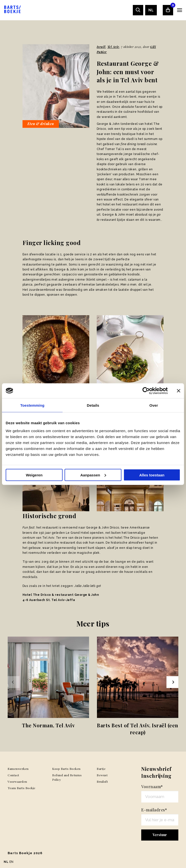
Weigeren (34, 475)
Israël (101, 47)
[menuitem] (151, 10)
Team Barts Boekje (22, 788)
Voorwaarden (17, 781)
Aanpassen (93, 475)
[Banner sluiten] (179, 391)
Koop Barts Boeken (66, 769)
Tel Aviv (113, 47)
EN (12, 862)
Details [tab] (93, 405)
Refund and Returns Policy (67, 777)
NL (151, 10)
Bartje (101, 769)
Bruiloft (102, 781)
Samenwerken (18, 769)
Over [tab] (154, 405)
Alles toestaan (152, 475)
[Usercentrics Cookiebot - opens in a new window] (146, 391)
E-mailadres (154, 810)
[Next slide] (172, 682)
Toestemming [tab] (32, 405)
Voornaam (152, 787)
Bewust (102, 775)
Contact (13, 775)
